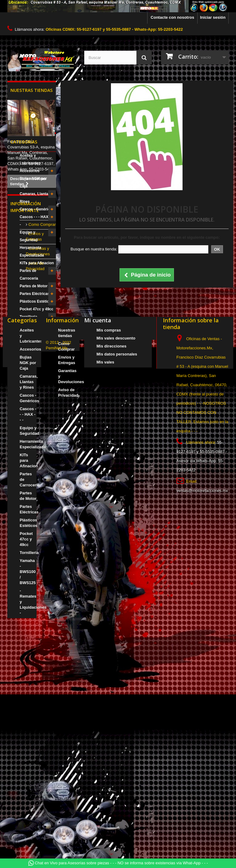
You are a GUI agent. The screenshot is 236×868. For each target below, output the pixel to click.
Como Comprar (41, 445)
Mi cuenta (98, 536)
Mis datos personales (117, 570)
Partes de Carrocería (29, 335)
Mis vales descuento (116, 554)
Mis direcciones (112, 562)
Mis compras (109, 546)
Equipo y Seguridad (29, 297)
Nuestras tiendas (31, 90)
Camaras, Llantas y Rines (36, 259)
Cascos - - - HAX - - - (36, 282)
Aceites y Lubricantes (30, 220)
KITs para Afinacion (37, 324)
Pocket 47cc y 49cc (36, 370)
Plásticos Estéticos (36, 362)
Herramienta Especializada (32, 312)
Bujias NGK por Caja (33, 243)
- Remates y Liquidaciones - (33, 405)
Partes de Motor (34, 347)
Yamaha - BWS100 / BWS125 (37, 389)
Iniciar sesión (213, 17)
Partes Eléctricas (35, 355)
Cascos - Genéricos (37, 270)
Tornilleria (28, 378)
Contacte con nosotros (172, 17)
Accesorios (30, 232)
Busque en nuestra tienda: (94, 249)
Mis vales (105, 578)
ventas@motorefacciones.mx (202, 707)
